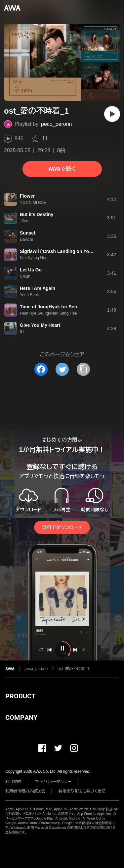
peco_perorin (56, 124)
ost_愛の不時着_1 (73, 669)
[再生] (112, 114)
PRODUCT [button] (20, 696)
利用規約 (13, 782)
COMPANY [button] (21, 717)
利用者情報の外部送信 (25, 791)
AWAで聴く (62, 169)
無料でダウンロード (62, 527)
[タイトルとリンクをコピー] (83, 369)
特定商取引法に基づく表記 (82, 791)
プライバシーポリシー (53, 782)
